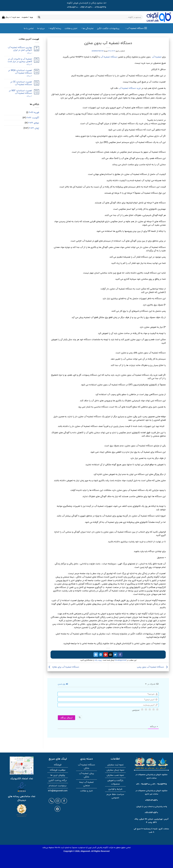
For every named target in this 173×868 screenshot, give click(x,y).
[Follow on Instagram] (58, 801)
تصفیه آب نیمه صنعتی (86, 784)
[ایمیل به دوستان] (110, 655)
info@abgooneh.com (58, 791)
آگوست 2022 (33, 118)
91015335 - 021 (159, 784)
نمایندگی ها (87, 28)
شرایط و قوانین (115, 789)
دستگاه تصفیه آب (109, 57)
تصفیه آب (157, 57)
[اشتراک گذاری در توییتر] (115, 655)
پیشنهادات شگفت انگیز (108, 28)
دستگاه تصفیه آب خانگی (86, 766)
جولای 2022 (34, 123)
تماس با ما (29, 28)
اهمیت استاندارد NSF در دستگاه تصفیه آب (20, 92)
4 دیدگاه (27, 64)
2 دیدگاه (27, 76)
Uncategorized (121, 660)
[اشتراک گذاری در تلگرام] (96, 655)
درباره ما (41, 28)
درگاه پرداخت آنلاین (58, 780)
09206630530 (151, 813)
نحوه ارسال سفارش (115, 770)
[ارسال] (39, 17)
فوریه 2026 (34, 112)
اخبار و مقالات (71, 28)
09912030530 (86, 7)
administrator (98, 51)
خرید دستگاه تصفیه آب (130, 88)
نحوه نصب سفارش (115, 775)
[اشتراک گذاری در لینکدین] (101, 655)
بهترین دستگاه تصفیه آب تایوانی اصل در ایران (20, 49)
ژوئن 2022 (34, 128)
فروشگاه (58, 765)
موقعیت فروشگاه (58, 770)
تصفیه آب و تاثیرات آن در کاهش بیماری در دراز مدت (20, 60)
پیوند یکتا (98, 660)
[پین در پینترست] (106, 655)
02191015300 (72, 7)
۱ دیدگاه (27, 53)
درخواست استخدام (58, 786)
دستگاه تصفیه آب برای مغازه (63, 667)
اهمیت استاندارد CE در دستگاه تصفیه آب (21, 83)
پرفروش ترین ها (58, 775)
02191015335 (100, 7)
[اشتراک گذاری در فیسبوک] (120, 655)
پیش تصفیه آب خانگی (86, 775)
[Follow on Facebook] (64, 801)
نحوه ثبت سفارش (115, 765)
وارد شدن (63, 684)
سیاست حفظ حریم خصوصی (115, 796)
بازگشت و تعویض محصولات (115, 782)
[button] (11, 17)
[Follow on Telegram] (58, 809)
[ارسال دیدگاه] (66, 718)
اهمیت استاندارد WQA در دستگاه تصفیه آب (20, 72)
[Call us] (52, 801)
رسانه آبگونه (55, 28)
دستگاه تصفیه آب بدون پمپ (153, 667)
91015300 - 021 (143, 784)
